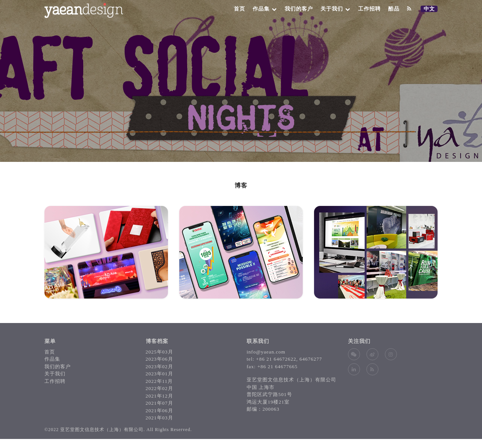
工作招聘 (369, 9)
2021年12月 (159, 396)
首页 (239, 9)
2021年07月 (159, 403)
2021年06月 (159, 411)
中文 (430, 9)
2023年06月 (159, 359)
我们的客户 (299, 9)
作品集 (265, 9)
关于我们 (336, 9)
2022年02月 (159, 388)
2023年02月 (159, 366)
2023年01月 (159, 374)
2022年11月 (159, 381)
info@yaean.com (266, 352)
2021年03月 (159, 418)
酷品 (394, 9)
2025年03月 (159, 352)
